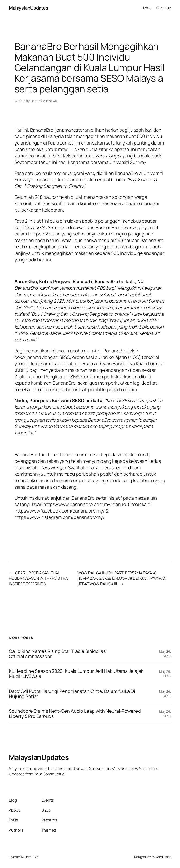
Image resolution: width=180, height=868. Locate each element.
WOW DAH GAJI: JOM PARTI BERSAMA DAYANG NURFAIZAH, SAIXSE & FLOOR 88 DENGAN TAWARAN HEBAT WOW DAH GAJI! (122, 578)
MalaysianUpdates (28, 8)
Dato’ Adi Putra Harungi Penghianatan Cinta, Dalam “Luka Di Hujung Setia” (72, 694)
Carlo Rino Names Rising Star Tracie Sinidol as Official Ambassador (57, 654)
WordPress (163, 857)
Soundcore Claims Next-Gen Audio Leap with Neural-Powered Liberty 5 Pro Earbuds (75, 714)
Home (147, 8)
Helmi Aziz (37, 101)
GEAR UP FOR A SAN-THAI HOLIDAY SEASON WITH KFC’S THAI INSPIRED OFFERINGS (39, 578)
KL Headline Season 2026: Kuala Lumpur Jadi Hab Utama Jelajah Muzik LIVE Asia (76, 674)
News (53, 101)
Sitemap (163, 8)
